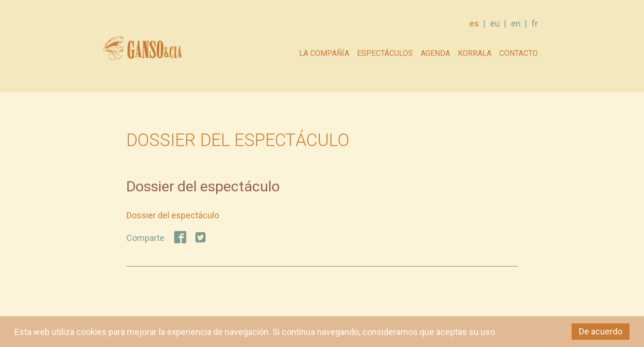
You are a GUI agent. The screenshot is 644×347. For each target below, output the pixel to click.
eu (495, 23)
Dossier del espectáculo (173, 215)
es (474, 23)
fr (535, 23)
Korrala (475, 53)
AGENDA (435, 53)
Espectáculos (385, 53)
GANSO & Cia (142, 51)
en (516, 23)
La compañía (324, 53)
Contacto (519, 53)
